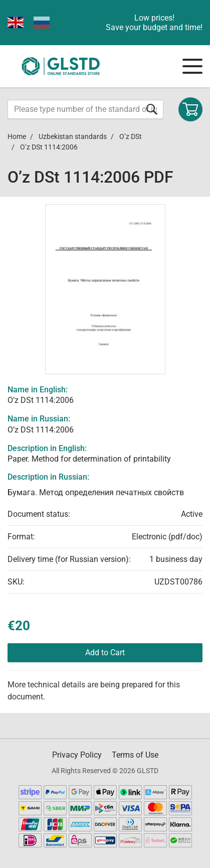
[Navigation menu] (192, 66)
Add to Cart (105, 653)
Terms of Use (135, 755)
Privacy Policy (77, 755)
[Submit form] (152, 109)
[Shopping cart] (190, 109)
